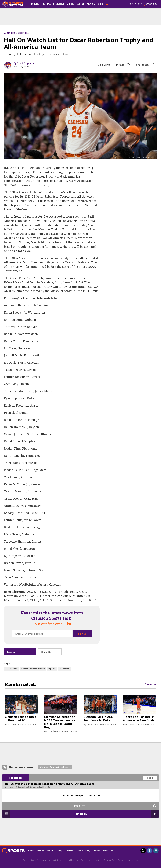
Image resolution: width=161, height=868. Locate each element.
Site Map (97, 851)
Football (46, 4)
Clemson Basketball (17, 33)
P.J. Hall (52, 669)
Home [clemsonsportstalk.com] (31, 851)
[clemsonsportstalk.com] (15, 4)
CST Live (80, 4)
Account (40, 851)
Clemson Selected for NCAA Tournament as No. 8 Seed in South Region (60, 722)
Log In (131, 4)
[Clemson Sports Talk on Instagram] (156, 851)
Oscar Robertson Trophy (33, 669)
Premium (91, 4)
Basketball (64, 669)
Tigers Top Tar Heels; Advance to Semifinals (139, 719)
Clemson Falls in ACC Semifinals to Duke (98, 719)
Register (139, 4)
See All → (151, 684)
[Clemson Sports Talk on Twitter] (143, 851)
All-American (11, 669)
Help (60, 851)
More (100, 4)
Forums (35, 4)
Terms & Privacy (83, 851)
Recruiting (59, 4)
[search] (107, 4)
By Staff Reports (24, 63)
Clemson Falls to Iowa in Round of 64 (20, 719)
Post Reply (16, 778)
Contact (69, 851)
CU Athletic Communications (23, 724)
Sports (70, 4)
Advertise (51, 851)
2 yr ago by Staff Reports (40, 787)
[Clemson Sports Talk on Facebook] (150, 851)
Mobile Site (108, 851)
